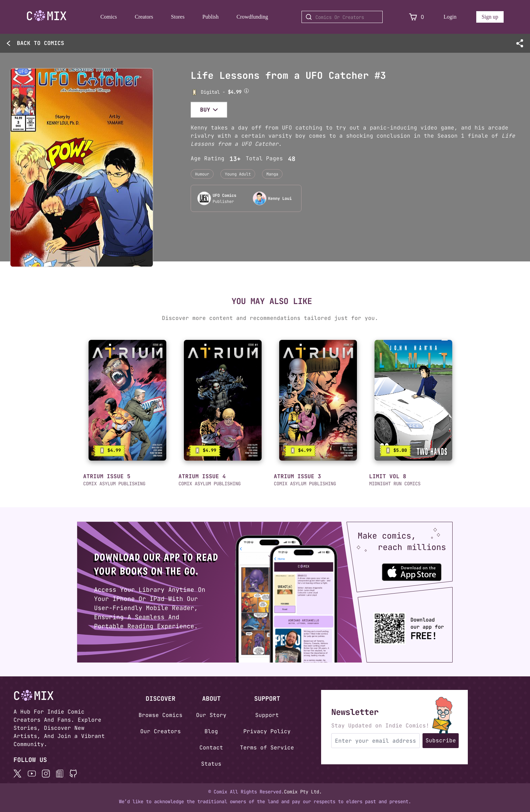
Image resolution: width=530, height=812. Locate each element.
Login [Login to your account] (450, 17)
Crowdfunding (252, 17)
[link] (127, 400)
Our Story (211, 715)
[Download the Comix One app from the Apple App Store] (419, 569)
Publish (211, 17)
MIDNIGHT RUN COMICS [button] (395, 484)
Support (267, 715)
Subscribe (441, 740)
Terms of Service (267, 748)
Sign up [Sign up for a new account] (490, 17)
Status (211, 764)
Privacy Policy (267, 731)
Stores (178, 17)
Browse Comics (161, 715)
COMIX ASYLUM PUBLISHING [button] (114, 484)
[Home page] (47, 17)
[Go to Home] (47, 16)
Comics (109, 17)
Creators (144, 17)
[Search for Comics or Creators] (342, 17)
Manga (272, 174)
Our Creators (161, 731)
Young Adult (238, 174)
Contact (211, 748)
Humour (202, 174)
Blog (211, 731)
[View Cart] (413, 17)
